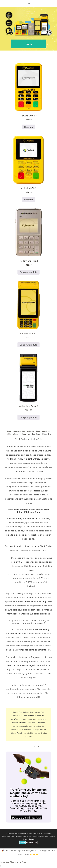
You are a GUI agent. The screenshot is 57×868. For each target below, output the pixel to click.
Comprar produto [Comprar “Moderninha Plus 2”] (28, 272)
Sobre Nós (6, 836)
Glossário (19, 836)
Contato (32, 839)
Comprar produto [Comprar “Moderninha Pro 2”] (28, 345)
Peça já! (28, 44)
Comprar (29, 127)
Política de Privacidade (41, 836)
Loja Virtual (27, 836)
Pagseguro (43, 478)
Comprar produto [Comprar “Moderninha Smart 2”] (28, 417)
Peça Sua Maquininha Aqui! (14, 862)
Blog (13, 836)
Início (9, 431)
